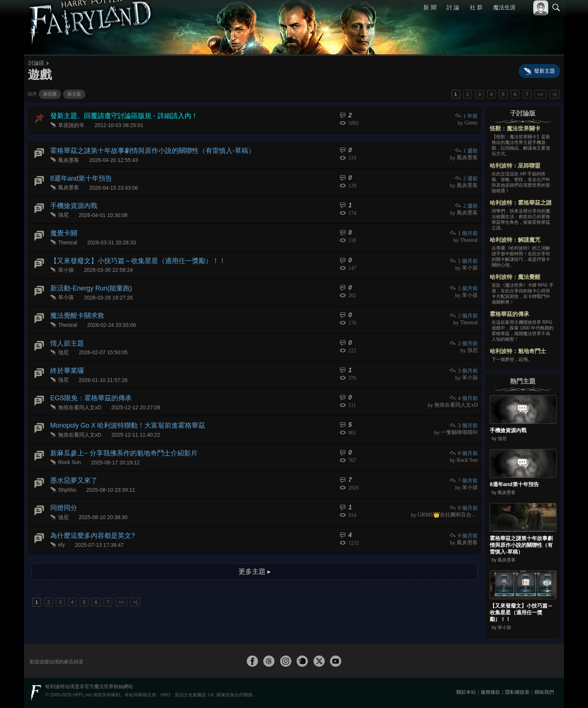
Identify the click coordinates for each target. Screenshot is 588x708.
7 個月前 (464, 460)
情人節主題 (65, 330)
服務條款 (490, 692)
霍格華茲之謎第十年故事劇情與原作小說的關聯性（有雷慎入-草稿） (141, 149)
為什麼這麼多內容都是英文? (88, 512)
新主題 (74, 94)
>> (540, 94)
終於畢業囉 (65, 356)
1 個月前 (464, 227)
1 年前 (466, 116)
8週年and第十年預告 (78, 174)
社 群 (476, 7)
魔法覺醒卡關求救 (74, 305)
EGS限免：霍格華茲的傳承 (87, 382)
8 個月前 (464, 435)
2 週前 (466, 175)
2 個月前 (464, 305)
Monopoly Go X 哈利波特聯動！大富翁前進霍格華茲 (120, 408)
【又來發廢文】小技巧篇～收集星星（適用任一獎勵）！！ (128, 252)
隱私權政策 (517, 692)
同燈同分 (62, 486)
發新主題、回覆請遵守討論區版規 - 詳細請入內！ (116, 115)
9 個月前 (464, 513)
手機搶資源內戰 (71, 201)
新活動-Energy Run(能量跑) (87, 278)
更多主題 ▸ (255, 546)
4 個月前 (464, 382)
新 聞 (430, 7)
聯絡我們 (544, 692)
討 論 (453, 7)
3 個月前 (464, 357)
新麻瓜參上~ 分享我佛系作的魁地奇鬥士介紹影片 (116, 434)
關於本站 (466, 692)
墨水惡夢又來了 (71, 460)
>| (554, 94)
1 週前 (466, 149)
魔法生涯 (504, 7)
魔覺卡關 (62, 227)
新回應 (50, 94)
